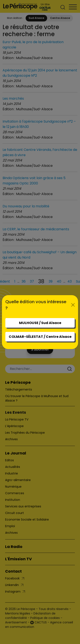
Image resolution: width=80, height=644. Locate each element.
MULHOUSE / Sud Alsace (40, 323)
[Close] (73, 305)
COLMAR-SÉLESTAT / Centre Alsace (40, 337)
